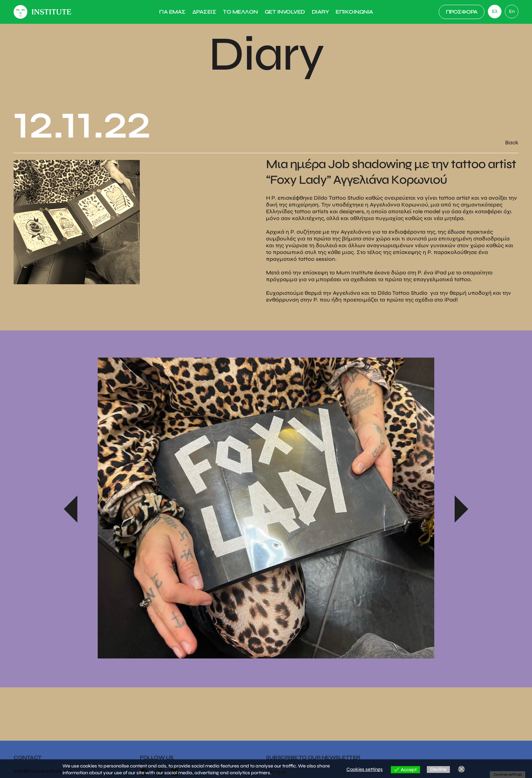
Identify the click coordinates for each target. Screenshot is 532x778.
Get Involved (285, 12)
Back (512, 142)
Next (461, 509)
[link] (512, 12)
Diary (320, 12)
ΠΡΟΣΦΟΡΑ (462, 12)
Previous (71, 509)
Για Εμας (172, 12)
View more (284, 773)
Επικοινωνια (354, 12)
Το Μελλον (240, 12)
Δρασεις (204, 12)
